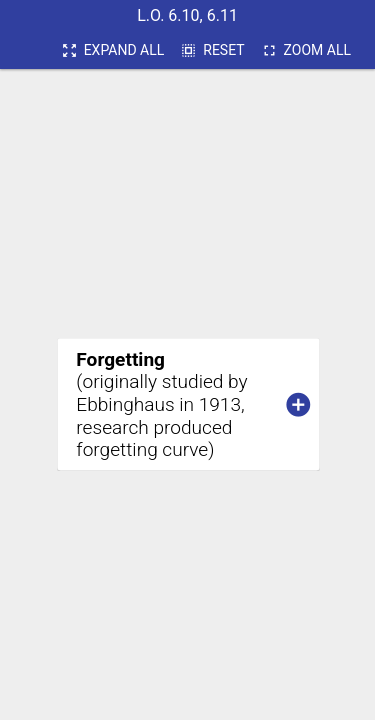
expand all (113, 51)
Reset (212, 51)
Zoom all (306, 51)
